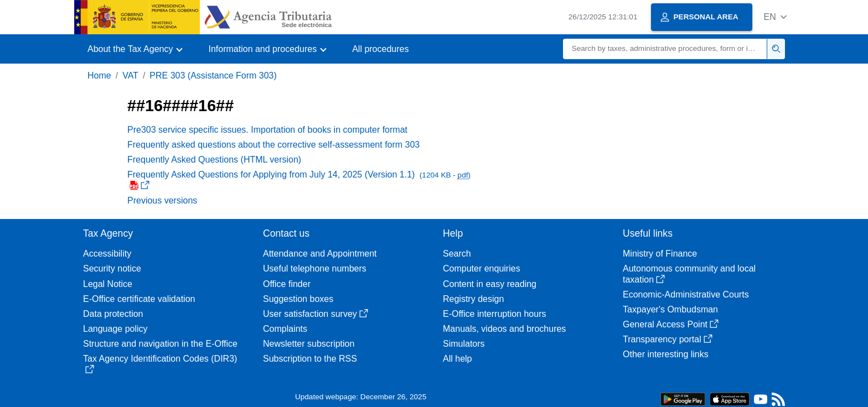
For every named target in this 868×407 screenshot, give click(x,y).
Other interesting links (666, 354)
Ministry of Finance (660, 254)
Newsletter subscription (309, 344)
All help (457, 359)
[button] (775, 17)
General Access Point (671, 324)
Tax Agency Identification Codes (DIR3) (160, 364)
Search (457, 254)
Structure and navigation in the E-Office (160, 344)
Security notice (112, 268)
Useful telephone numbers (315, 268)
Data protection (113, 314)
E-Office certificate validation (139, 299)
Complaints (285, 329)
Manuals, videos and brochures (504, 329)
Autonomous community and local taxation (689, 274)
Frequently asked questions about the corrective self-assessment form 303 (273, 145)
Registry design (473, 299)
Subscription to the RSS (310, 359)
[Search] (665, 49)
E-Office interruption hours (494, 314)
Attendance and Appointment (320, 254)
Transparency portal (668, 339)
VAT (130, 75)
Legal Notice (108, 284)
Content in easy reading (490, 284)
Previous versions (162, 200)
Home (99, 75)
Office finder (287, 284)
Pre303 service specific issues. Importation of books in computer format (267, 130)
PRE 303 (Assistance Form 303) (213, 75)
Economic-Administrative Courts (686, 294)
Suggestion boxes (298, 299)
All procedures (380, 49)
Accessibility (107, 254)
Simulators (464, 344)
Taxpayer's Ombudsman (670, 309)
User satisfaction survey (316, 314)
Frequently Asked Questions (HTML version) (214, 160)
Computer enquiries (482, 268)
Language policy (115, 329)
